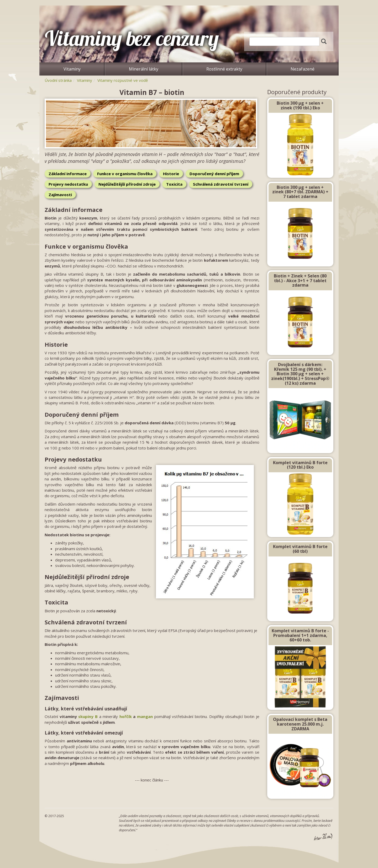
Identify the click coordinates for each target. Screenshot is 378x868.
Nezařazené (303, 69)
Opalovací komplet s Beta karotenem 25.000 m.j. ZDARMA (300, 724)
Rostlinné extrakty (224, 69)
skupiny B (88, 716)
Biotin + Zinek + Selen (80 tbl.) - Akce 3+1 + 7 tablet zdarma (300, 280)
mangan (145, 716)
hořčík (126, 716)
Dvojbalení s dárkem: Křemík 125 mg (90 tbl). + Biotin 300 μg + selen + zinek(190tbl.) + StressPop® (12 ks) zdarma (300, 374)
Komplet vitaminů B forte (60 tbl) (300, 549)
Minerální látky (144, 69)
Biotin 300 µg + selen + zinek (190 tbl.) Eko (300, 105)
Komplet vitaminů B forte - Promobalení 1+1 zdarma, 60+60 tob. (300, 635)
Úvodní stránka (58, 80)
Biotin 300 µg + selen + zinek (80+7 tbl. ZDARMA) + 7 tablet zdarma (300, 192)
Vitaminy (72, 69)
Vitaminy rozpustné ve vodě (123, 80)
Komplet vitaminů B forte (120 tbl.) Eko (300, 465)
